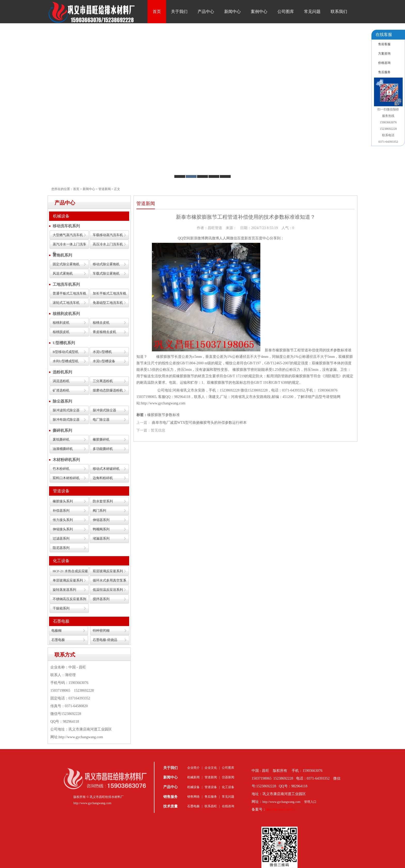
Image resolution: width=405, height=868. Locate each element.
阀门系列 (99, 511)
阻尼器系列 (61, 548)
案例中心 (259, 12)
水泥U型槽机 (102, 352)
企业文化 (211, 768)
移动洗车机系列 (66, 226)
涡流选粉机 (61, 381)
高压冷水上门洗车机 (108, 244)
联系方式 (65, 655)
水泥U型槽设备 (104, 361)
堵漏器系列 (101, 538)
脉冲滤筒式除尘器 (66, 410)
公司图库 (286, 12)
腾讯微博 (212, 238)
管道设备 (61, 491)
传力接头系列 (63, 520)
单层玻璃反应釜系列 (68, 580)
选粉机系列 (62, 372)
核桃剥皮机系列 (66, 314)
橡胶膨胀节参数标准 (163, 415)
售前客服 (384, 44)
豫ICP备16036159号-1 (281, 810)
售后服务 (211, 797)
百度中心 (262, 238)
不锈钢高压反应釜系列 (69, 599)
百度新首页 (246, 238)
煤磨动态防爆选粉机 (108, 390)
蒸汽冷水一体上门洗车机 (69, 246)
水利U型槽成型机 (66, 361)
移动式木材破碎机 (106, 469)
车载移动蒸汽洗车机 (108, 235)
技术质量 (170, 806)
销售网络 (193, 797)
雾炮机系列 (62, 255)
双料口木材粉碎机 (66, 478)
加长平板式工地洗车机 (110, 293)
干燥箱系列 (61, 608)
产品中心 (206, 12)
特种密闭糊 (101, 631)
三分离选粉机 (103, 381)
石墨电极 (61, 621)
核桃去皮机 (101, 323)
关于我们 (179, 12)
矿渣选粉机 (61, 390)
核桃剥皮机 (61, 323)
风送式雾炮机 (63, 273)
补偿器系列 (61, 511)
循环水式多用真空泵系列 (110, 582)
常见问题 (312, 12)
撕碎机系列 (62, 431)
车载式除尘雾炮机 (106, 273)
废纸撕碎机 (61, 439)
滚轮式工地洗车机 (66, 303)
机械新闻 (193, 777)
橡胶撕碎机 (101, 439)
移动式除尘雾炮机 (106, 264)
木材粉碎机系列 (66, 460)
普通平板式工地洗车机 (69, 293)
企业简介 (193, 768)
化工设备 (61, 561)
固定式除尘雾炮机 (66, 264)
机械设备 (61, 216)
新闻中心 (232, 12)
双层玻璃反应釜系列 (108, 571)
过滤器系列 (61, 538)
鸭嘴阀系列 (101, 529)
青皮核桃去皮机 (104, 332)
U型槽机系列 (64, 343)
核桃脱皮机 (61, 332)
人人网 (224, 238)
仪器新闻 (228, 777)
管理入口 (310, 802)
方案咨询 (384, 54)
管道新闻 (105, 189)
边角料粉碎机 (103, 478)
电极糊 (56, 631)
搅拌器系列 (101, 599)
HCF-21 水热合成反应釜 (70, 571)
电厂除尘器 (101, 420)
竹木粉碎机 (61, 469)
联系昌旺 (211, 806)
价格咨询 (384, 63)
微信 (233, 238)
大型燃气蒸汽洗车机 (68, 235)
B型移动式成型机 (66, 352)
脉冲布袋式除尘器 (66, 420)
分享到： (277, 238)
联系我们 (339, 12)
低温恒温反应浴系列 (108, 590)
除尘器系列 (62, 401)
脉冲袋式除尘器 (104, 410)
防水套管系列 (103, 501)
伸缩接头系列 (63, 529)
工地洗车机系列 (66, 284)
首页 (157, 12)
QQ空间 (184, 238)
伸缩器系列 (101, 520)
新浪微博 (197, 238)
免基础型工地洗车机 (108, 303)
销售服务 (170, 797)
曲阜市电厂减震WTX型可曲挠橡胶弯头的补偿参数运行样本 (199, 423)
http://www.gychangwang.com (281, 802)
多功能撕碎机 (103, 449)
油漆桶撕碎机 (63, 449)
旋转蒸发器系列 (64, 590)
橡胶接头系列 (63, 501)
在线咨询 (228, 806)
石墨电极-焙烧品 (105, 640)
